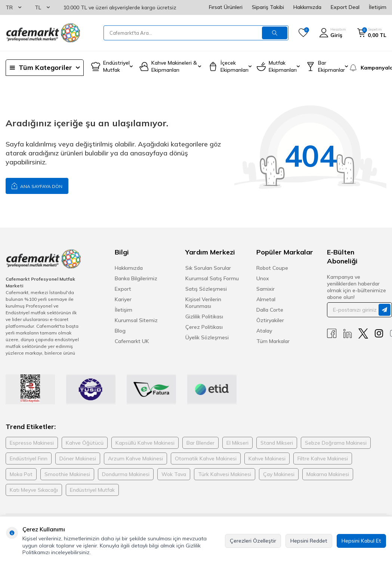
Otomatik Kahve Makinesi (206, 459)
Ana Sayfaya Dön (37, 186)
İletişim (378, 7)
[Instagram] (379, 334)
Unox (263, 278)
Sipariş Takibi (268, 7)
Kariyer (123, 299)
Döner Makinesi (78, 459)
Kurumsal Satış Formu (212, 278)
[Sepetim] (372, 33)
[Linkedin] (348, 334)
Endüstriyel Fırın (29, 459)
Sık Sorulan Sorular (208, 268)
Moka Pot (21, 474)
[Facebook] (332, 334)
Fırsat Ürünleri (226, 7)
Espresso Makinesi (32, 443)
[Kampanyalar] (368, 68)
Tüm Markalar (273, 341)
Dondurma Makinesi (126, 474)
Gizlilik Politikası (204, 317)
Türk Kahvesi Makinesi (225, 474)
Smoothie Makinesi (67, 474)
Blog (120, 331)
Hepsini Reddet (309, 541)
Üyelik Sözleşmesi (207, 337)
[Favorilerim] (303, 33)
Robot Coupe (272, 268)
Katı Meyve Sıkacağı (34, 490)
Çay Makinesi (279, 474)
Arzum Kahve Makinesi (135, 459)
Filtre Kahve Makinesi (323, 459)
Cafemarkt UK (132, 341)
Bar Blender (200, 443)
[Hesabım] (333, 33)
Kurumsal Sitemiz (136, 320)
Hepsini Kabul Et (361, 541)
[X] (363, 334)
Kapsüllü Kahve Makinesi (145, 443)
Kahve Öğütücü (85, 443)
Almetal (266, 299)
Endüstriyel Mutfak (92, 490)
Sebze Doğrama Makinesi (336, 443)
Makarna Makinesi (328, 474)
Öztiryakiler (270, 320)
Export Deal (345, 7)
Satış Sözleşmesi (206, 289)
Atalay (264, 331)
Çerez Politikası (204, 327)
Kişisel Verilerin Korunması (203, 303)
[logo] (43, 33)
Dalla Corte (270, 310)
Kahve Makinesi (267, 459)
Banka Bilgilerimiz (136, 278)
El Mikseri (237, 443)
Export (123, 289)
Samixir (266, 289)
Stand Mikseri (277, 443)
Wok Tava (174, 474)
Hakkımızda (307, 7)
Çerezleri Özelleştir (253, 541)
